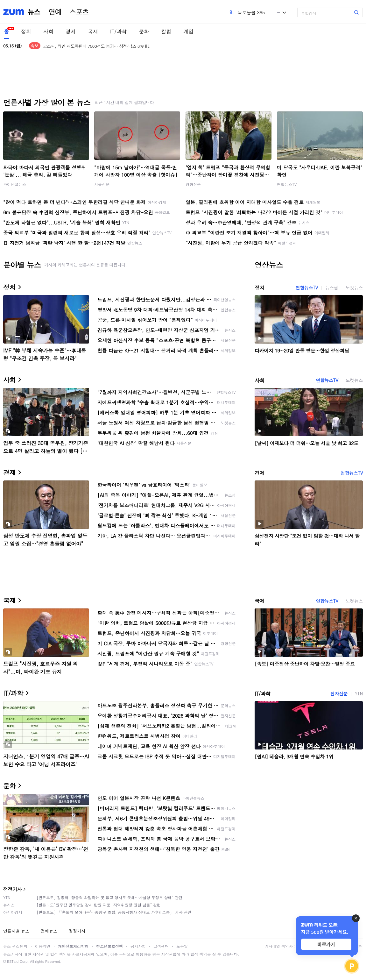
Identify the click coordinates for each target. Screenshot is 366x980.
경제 (71, 31)
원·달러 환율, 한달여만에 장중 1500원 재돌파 (84, 42)
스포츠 (79, 12)
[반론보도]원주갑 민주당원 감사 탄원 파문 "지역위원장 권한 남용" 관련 (99, 905)
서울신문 (102, 184)
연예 (55, 12)
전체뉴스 (49, 931)
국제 (93, 31)
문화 (144, 31)
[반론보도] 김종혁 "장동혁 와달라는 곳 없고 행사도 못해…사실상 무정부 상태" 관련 (109, 897)
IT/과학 (118, 31)
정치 (26, 31)
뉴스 (34, 12)
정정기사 (12, 889)
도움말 (182, 946)
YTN (359, 693)
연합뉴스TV (287, 184)
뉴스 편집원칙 (15, 946)
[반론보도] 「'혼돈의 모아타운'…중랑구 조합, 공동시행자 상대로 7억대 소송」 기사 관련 (114, 912)
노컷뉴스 (354, 288)
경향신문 (193, 184)
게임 (188, 31)
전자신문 (339, 693)
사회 (48, 31)
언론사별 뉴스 (16, 931)
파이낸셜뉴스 (15, 184)
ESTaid (13, 961)
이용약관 (43, 946)
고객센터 (161, 946)
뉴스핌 (332, 288)
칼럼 (166, 31)
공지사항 (138, 946)
